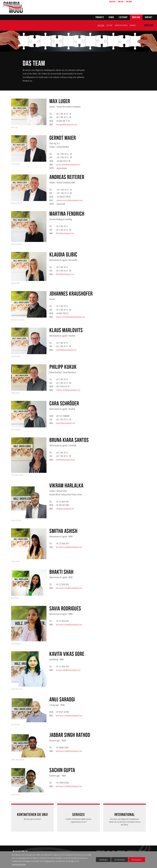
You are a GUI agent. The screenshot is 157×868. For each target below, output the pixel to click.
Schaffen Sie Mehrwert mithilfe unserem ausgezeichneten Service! (79, 820)
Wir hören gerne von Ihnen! (32, 819)
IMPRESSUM (121, 851)
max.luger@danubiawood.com (67, 124)
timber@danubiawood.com (65, 423)
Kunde (111, 17)
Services (78, 815)
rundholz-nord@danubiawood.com (68, 390)
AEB (113, 851)
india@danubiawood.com (65, 509)
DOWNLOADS (100, 851)
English (121, 2)
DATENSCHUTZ (132, 851)
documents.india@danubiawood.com (69, 547)
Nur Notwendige (118, 860)
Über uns (136, 17)
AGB (108, 851)
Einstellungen (102, 860)
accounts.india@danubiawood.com (68, 670)
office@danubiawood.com (65, 233)
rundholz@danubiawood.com (66, 350)
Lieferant (123, 17)
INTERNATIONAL (125, 815)
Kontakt (149, 17)
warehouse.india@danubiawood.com (69, 715)
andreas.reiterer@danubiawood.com (70, 200)
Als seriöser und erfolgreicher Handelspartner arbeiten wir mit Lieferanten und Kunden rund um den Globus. (125, 822)
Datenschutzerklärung (19, 864)
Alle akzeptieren (135, 860)
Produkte (100, 17)
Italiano (129, 2)
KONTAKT (142, 851)
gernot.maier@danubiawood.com (68, 165)
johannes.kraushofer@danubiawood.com (70, 317)
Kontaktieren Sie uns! (33, 815)
